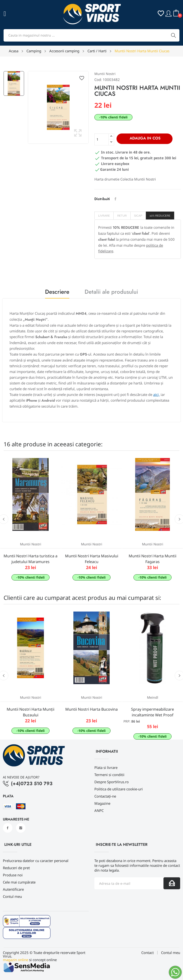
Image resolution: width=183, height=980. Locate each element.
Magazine (102, 803)
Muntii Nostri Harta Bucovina (91, 709)
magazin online (15, 960)
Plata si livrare (106, 767)
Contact (147, 953)
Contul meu (12, 896)
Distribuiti (115, 199)
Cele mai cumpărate (19, 882)
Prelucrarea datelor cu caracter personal (36, 861)
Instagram (21, 828)
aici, (156, 394)
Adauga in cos (145, 138)
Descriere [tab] (57, 292)
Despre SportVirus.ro (112, 782)
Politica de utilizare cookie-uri (119, 789)
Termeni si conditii (109, 775)
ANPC (99, 810)
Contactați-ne (105, 796)
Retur (122, 216)
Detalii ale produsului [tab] (111, 292)
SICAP (138, 216)
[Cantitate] (102, 139)
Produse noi (13, 875)
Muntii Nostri (105, 74)
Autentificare (13, 889)
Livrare (104, 216)
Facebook (8, 828)
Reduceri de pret (16, 868)
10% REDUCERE (160, 216)
